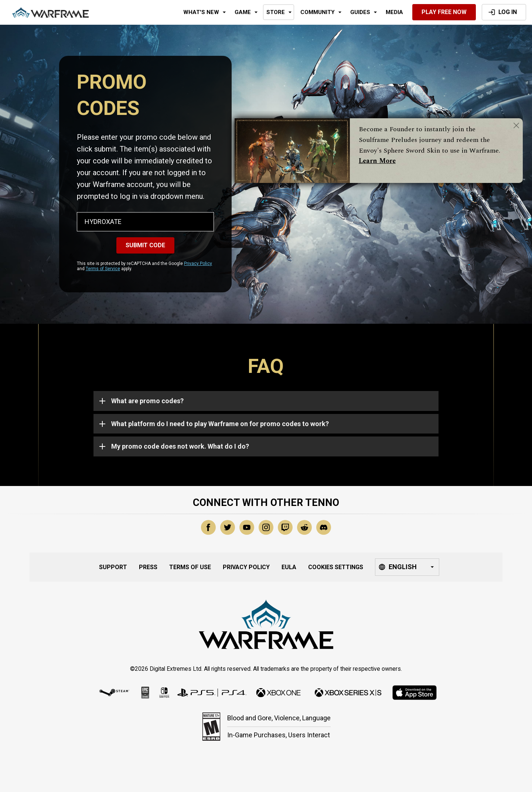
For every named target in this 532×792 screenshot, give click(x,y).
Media (394, 12)
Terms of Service (103, 269)
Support (113, 567)
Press (148, 567)
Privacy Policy (198, 264)
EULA (289, 567)
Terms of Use (190, 567)
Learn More (377, 161)
